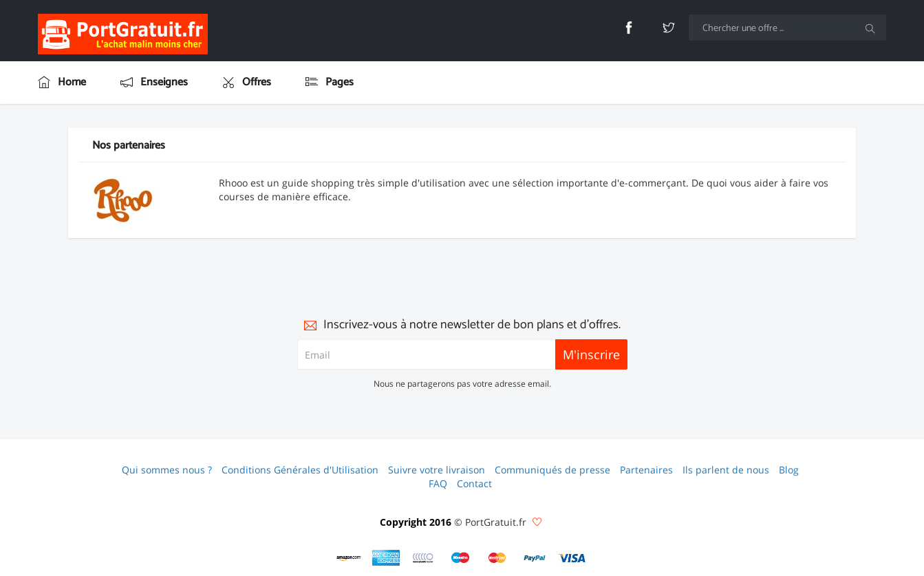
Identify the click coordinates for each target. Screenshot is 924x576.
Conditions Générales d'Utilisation (300, 470)
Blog (789, 470)
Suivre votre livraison (437, 470)
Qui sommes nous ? (167, 470)
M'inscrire (591, 354)
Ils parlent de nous (726, 470)
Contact (474, 483)
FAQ (438, 483)
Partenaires (646, 470)
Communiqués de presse (552, 470)
